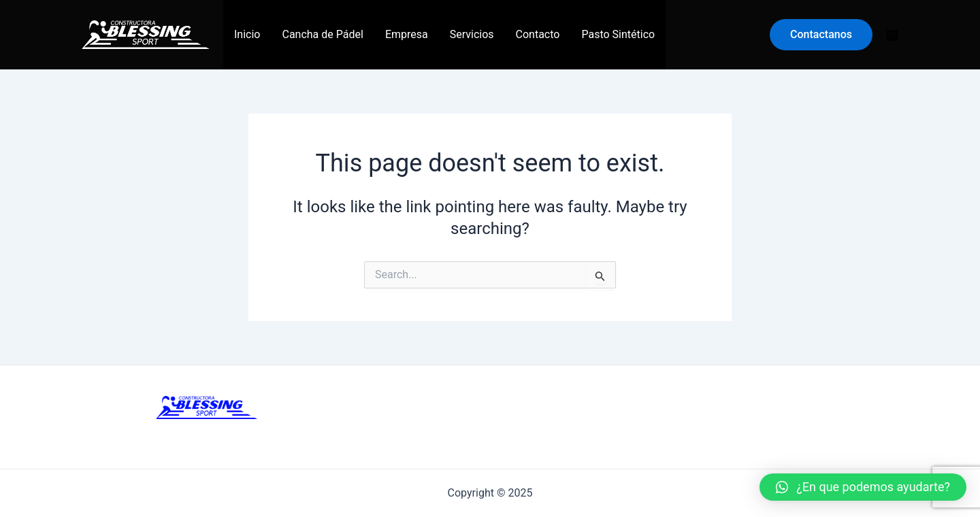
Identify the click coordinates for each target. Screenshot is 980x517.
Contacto (538, 34)
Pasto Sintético (618, 34)
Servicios (472, 34)
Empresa (407, 34)
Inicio (247, 34)
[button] (863, 487)
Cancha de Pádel (322, 34)
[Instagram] (892, 35)
